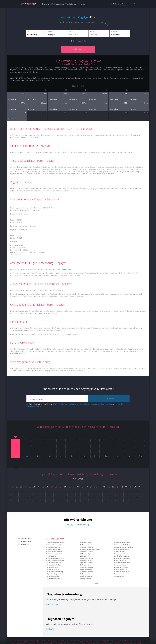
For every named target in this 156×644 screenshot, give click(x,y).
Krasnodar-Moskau (55, 565)
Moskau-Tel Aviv (88, 552)
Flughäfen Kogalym (24, 544)
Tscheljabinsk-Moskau (123, 563)
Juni (38, 456)
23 (109, 486)
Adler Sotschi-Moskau (55, 552)
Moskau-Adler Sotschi (55, 554)
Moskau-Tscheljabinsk (123, 558)
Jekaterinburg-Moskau (56, 574)
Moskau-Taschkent (122, 567)
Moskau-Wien (87, 556)
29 (135, 486)
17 (82, 486)
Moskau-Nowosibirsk (123, 543)
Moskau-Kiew (52, 556)
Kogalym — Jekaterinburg (78, 525)
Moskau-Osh (120, 576)
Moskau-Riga (86, 554)
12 (60, 486)
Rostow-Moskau (54, 569)
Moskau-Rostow (54, 567)
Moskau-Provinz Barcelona (125, 547)
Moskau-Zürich (121, 565)
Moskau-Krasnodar (55, 563)
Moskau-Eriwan (87, 545)
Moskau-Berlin (87, 578)
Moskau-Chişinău (88, 547)
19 (91, 486)
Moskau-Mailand (121, 561)
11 (56, 486)
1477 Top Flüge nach (24, 538)
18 (87, 486)
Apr (16, 456)
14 (69, 486)
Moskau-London (87, 558)
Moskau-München (54, 578)
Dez (106, 456)
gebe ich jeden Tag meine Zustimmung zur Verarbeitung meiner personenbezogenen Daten (84, 404)
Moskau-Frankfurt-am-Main (91, 549)
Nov (95, 456)
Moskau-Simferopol (54, 547)
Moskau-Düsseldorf (122, 572)
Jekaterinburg (66, 269)
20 (96, 486)
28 (130, 486)
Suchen (78, 49)
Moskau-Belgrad (121, 574)
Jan (118, 456)
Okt (84, 456)
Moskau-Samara (88, 567)
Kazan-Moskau (87, 569)
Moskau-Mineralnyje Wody (56, 558)
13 (65, 486)
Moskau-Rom (87, 565)
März (140, 456)
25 (117, 486)
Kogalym (50, 629)
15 (74, 486)
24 (113, 486)
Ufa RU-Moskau (87, 576)
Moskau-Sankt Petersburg (56, 543)
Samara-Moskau (88, 572)
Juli (50, 456)
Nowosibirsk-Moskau (123, 545)
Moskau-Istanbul (54, 576)
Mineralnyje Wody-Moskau (56, 561)
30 (139, 486)
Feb (129, 456)
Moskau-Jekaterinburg (56, 572)
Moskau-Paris (87, 543)
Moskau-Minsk (87, 574)
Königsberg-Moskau (123, 556)
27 (126, 486)
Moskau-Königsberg (123, 549)
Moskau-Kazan (87, 563)
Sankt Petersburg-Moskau (56, 545)
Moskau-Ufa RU (87, 561)
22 (104, 486)
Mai (27, 456)
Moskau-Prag (120, 552)
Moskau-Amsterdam (123, 554)
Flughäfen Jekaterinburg (25, 541)
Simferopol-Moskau (54, 549)
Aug (61, 456)
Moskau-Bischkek (122, 569)
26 (122, 486)
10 (52, 486)
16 (78, 486)
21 (100, 486)
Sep (72, 456)
